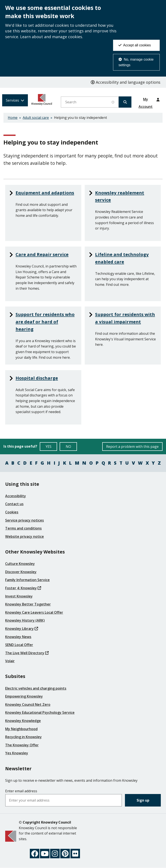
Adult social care (36, 118)
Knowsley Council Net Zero (28, 704)
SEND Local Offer (19, 645)
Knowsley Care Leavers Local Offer (34, 612)
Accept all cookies (135, 45)
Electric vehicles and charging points (36, 688)
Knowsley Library (22, 629)
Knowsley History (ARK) (25, 620)
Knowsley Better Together (28, 604)
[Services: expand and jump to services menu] (15, 100)
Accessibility (16, 496)
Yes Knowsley (17, 753)
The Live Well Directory (27, 653)
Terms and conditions (23, 528)
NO (71, 447)
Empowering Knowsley (24, 696)
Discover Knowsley (21, 572)
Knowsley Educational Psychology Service (40, 712)
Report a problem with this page (132, 447)
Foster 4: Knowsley (23, 588)
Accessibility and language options (126, 82)
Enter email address (21, 791)
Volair (10, 661)
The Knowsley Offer (22, 745)
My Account (146, 101)
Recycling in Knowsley (23, 737)
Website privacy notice (25, 536)
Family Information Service (27, 580)
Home (13, 118)
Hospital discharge (38, 378)
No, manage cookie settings (136, 62)
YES (51, 447)
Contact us (14, 504)
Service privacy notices (25, 520)
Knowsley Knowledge (23, 721)
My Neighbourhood (21, 729)
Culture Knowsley (20, 564)
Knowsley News (18, 637)
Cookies (12, 512)
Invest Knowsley (19, 596)
